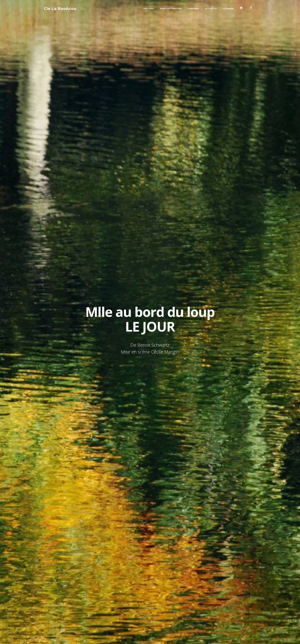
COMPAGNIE (193, 8)
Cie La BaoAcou (60, 9)
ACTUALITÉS (211, 8)
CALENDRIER (228, 8)
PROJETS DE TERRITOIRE (171, 8)
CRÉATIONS (148, 8)
